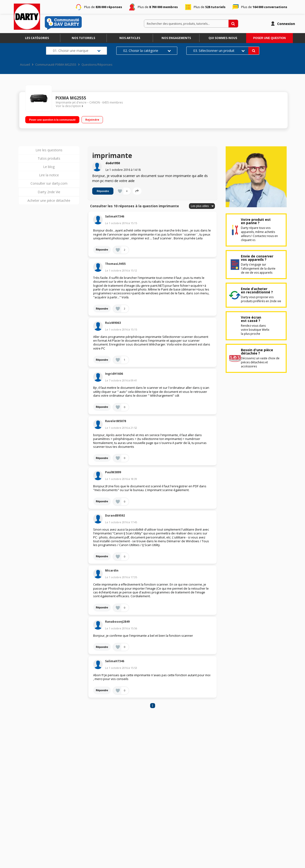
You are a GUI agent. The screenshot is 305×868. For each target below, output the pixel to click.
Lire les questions (49, 150)
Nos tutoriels (83, 38)
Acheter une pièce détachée (49, 200)
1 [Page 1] (152, 706)
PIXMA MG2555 (71, 98)
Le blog (49, 167)
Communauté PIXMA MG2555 (56, 65)
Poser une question (269, 38)
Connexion (286, 24)
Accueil (25, 65)
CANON (95, 102)
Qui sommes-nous (223, 38)
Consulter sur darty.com (49, 183)
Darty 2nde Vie (49, 192)
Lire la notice (49, 175)
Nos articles (130, 38)
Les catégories (37, 38)
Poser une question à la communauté (52, 119)
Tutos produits (49, 158)
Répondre (103, 191)
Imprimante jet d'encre (71, 102)
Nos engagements (176, 38)
